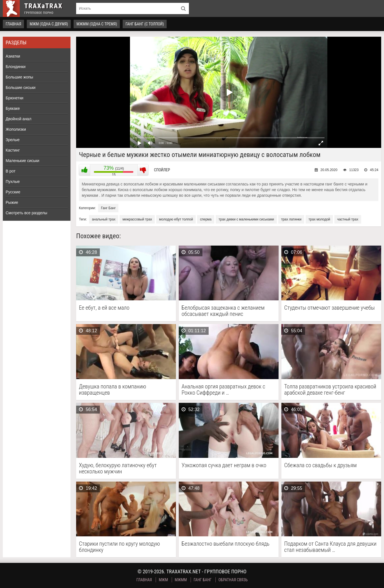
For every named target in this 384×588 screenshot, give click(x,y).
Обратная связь (233, 580)
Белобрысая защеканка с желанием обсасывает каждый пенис (223, 311)
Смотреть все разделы (27, 213)
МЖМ (163, 580)
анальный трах (104, 219)
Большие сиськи (21, 88)
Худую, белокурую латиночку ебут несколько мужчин (118, 468)
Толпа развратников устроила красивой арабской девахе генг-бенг (330, 390)
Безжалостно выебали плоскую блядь (226, 544)
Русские (13, 192)
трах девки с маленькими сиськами (246, 219)
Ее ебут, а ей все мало (104, 308)
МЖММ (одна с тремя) (97, 24)
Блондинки (16, 67)
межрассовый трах (137, 219)
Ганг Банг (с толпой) (145, 24)
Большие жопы (19, 77)
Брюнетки (15, 98)
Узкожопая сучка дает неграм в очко (224, 465)
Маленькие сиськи (22, 161)
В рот (11, 171)
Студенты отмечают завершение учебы (329, 308)
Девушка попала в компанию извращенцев (112, 390)
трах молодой (319, 219)
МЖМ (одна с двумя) (49, 24)
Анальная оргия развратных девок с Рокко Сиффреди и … (223, 390)
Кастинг (13, 150)
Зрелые (13, 140)
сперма (206, 219)
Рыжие (12, 202)
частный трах (348, 219)
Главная (13, 24)
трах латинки (291, 219)
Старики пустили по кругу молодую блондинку (119, 547)
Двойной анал (18, 119)
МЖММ (181, 580)
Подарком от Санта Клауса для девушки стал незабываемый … (330, 547)
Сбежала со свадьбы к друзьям (320, 465)
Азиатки (13, 56)
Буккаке (13, 108)
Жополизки (16, 129)
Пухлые (13, 182)
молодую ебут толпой (176, 219)
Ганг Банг (108, 208)
